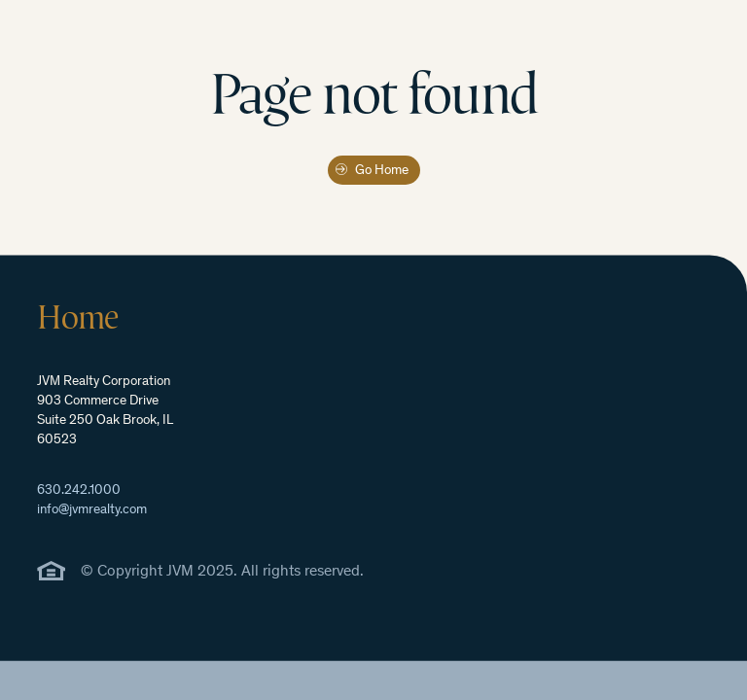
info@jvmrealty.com (92, 510)
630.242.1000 (79, 491)
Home (77, 317)
